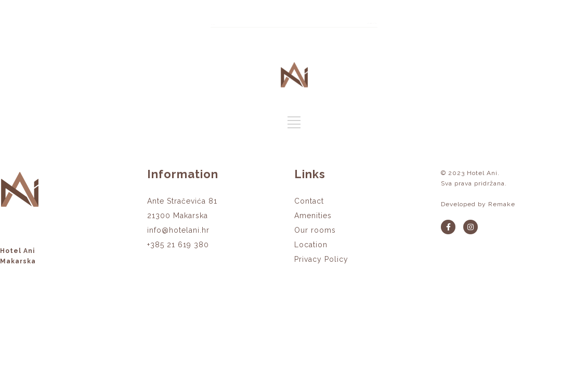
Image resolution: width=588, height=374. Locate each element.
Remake (502, 204)
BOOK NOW (517, 21)
